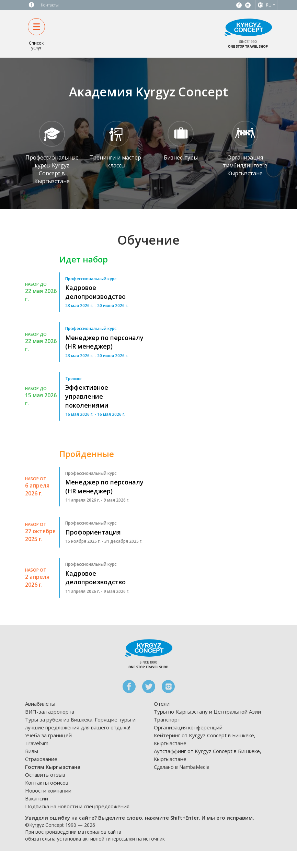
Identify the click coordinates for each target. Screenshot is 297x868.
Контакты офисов (47, 783)
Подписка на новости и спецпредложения (77, 806)
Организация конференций (188, 727)
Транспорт (167, 719)
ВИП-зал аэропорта (50, 712)
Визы (32, 751)
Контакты (50, 5)
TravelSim (37, 743)
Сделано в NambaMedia (182, 767)
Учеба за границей (48, 735)
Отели (162, 704)
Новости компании (48, 790)
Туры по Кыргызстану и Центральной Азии (207, 712)
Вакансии (37, 798)
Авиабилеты (40, 704)
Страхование (41, 759)
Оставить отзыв (45, 775)
